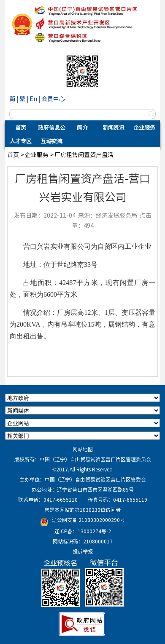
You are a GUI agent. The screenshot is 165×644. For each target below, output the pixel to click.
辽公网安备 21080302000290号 (88, 520)
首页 (21, 127)
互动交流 (51, 141)
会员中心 (53, 98)
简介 (82, 127)
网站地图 (83, 449)
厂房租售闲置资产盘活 (84, 154)
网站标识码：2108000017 (83, 541)
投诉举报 (83, 551)
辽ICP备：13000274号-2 (83, 531)
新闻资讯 (114, 127)
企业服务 (144, 127)
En (33, 98)
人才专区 (21, 141)
